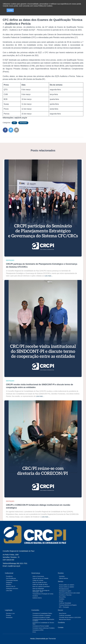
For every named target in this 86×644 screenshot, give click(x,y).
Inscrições (62, 576)
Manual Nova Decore (65, 619)
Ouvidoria (35, 596)
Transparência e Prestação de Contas (43, 594)
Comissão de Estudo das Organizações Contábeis (43, 620)
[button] (4, 10)
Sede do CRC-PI (11, 586)
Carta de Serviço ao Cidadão (40, 578)
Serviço (61, 581)
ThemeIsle (52, 639)
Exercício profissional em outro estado (69, 593)
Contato (61, 627)
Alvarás (61, 601)
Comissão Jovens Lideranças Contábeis (44, 628)
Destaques (23, 123)
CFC (14, 123)
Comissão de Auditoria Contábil (41, 617)
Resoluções (9, 617)
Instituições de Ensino (12, 589)
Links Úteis (9, 591)
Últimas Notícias (63, 578)
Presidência (9, 576)
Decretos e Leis (10, 613)
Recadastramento (64, 589)
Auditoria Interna (37, 598)
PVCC (34, 632)
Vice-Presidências (11, 578)
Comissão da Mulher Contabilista (42, 615)
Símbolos (9, 584)
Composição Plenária (12, 580)
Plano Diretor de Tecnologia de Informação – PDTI (41, 591)
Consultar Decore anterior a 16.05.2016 (70, 617)
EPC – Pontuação (64, 607)
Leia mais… (49, 276)
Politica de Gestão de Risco (40, 584)
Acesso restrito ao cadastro (66, 587)
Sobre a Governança (38, 576)
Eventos (61, 573)
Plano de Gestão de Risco (40, 582)
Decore (60, 610)
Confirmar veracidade (65, 615)
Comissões (35, 610)
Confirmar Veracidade (65, 603)
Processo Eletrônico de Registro (68, 605)
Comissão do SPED (38, 630)
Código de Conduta (38, 580)
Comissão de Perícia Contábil (41, 626)
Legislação (9, 610)
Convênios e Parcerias (65, 595)
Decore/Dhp (62, 597)
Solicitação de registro (65, 591)
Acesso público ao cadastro (67, 585)
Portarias (9, 615)
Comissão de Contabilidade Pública (42, 613)
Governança (36, 573)
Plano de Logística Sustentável (41, 586)
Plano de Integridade (38, 589)
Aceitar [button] (10, 10)
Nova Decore (63, 613)
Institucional (9, 573)
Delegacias (9, 582)
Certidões (62, 599)
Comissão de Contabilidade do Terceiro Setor (43, 623)
